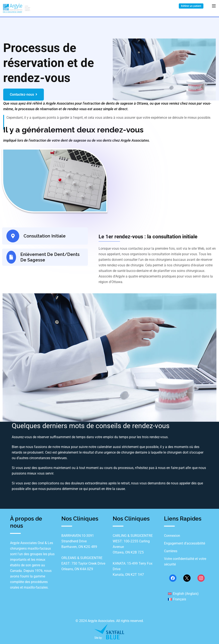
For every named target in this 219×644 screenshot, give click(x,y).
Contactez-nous (24, 94)
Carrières (171, 551)
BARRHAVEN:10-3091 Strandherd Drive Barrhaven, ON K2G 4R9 (79, 541)
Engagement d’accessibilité (185, 543)
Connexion (172, 536)
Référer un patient (191, 6)
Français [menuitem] (180, 599)
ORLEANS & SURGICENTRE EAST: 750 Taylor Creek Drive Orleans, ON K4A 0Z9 (83, 563)
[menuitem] (183, 594)
